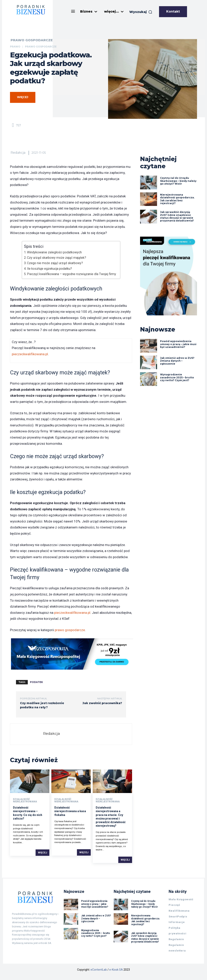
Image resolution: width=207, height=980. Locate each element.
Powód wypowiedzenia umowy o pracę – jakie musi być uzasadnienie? (178, 344)
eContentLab (99, 970)
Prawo (15, 47)
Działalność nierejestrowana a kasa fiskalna (70, 811)
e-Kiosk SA (116, 970)
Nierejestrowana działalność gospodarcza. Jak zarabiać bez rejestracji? (177, 199)
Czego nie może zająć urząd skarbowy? (55, 263)
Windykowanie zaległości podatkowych (54, 252)
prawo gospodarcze (70, 630)
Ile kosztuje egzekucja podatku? (49, 269)
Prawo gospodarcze (32, 40)
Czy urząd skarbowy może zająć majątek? (57, 258)
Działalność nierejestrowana (25, 801)
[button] (141, 12)
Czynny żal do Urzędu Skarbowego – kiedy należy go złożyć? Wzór (178, 181)
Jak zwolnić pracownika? (102, 703)
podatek (36, 682)
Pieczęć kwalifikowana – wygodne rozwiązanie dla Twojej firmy (72, 274)
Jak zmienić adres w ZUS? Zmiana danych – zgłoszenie (177, 361)
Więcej (42, 853)
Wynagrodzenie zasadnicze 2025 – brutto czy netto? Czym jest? (177, 377)
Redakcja (18, 153)
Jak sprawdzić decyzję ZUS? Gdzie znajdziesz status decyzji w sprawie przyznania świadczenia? (177, 216)
